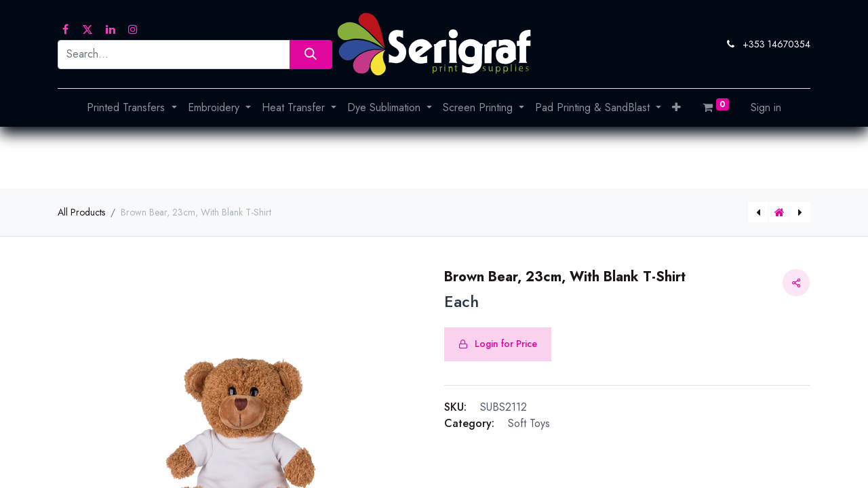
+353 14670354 (776, 44)
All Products (81, 212)
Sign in (766, 107)
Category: (469, 423)
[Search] (311, 55)
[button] (676, 108)
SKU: (455, 407)
